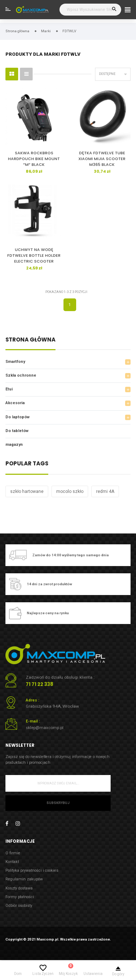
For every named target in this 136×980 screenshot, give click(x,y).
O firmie (13, 853)
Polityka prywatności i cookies (32, 870)
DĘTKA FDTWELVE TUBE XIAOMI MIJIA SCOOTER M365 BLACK (102, 159)
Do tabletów (17, 431)
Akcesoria (15, 403)
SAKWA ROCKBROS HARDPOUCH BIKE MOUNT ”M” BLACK (34, 159)
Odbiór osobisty (19, 906)
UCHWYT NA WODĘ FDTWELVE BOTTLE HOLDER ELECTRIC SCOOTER (34, 256)
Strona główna (30, 340)
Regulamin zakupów (24, 879)
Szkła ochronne (21, 375)
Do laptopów (18, 417)
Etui (9, 389)
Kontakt (12, 862)
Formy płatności (20, 897)
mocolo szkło (70, 491)
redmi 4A (105, 491)
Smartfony (15, 362)
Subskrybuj (58, 803)
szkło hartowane (27, 491)
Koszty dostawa (19, 888)
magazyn (14, 445)
